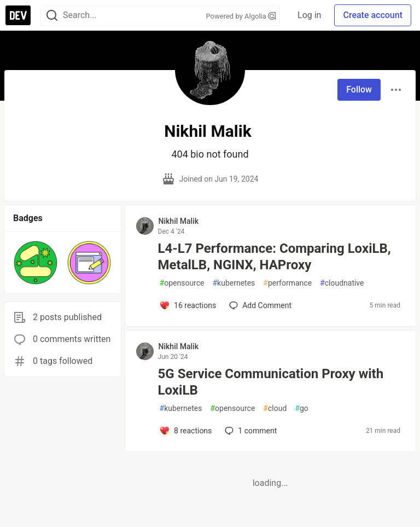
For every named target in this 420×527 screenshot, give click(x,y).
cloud (275, 409)
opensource (182, 283)
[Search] (52, 16)
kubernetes (234, 283)
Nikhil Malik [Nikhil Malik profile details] (179, 221)
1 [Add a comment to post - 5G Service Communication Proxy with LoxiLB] (250, 431)
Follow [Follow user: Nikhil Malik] (359, 89)
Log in (309, 15)
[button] (36, 263)
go (301, 409)
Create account (373, 15)
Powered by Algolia (241, 16)
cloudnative (342, 283)
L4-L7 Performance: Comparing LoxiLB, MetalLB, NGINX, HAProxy (275, 257)
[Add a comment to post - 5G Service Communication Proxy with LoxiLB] (186, 431)
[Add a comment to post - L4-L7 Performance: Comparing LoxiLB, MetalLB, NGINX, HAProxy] (188, 305)
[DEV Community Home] (18, 15)
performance (287, 283)
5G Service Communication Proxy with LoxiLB (271, 382)
